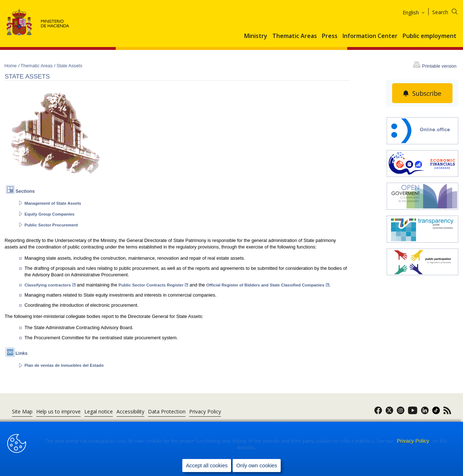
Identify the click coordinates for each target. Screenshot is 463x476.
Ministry (256, 36)
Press (330, 36)
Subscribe (427, 93)
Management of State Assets (53, 203)
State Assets (69, 66)
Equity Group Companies (50, 214)
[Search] (449, 11)
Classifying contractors (50, 285)
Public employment (430, 36)
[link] (378, 413)
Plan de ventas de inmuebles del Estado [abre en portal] (64, 365)
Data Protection (167, 411)
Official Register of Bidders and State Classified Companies (267, 285)
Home (11, 66)
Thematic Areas (295, 36)
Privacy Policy (414, 441)
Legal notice (99, 411)
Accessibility (130, 411)
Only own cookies (257, 466)
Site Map (22, 411)
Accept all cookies (207, 466)
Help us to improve (58, 411)
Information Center (370, 36)
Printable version (439, 66)
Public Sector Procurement (51, 225)
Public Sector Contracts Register (154, 285)
